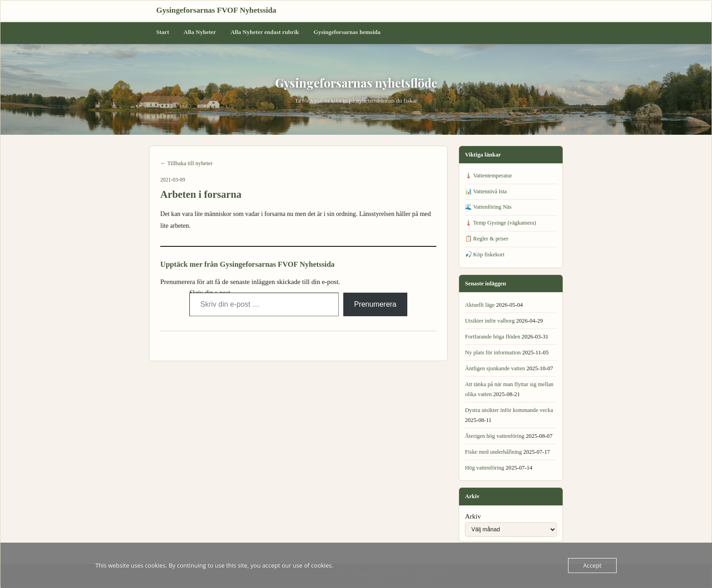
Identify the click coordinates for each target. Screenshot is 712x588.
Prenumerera (375, 304)
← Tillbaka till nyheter (186, 163)
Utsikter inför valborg (490, 321)
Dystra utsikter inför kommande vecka (509, 410)
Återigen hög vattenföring (495, 436)
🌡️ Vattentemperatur (489, 176)
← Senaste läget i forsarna (191, 344)
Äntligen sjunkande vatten (495, 368)
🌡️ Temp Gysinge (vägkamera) (501, 223)
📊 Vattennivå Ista (486, 191)
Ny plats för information (493, 353)
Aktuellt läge (480, 305)
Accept (592, 565)
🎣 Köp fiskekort (485, 255)
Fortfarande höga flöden (493, 337)
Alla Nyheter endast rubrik (265, 32)
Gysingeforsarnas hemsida (347, 32)
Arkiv (473, 516)
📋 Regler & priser (487, 239)
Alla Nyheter (200, 32)
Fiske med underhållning (493, 452)
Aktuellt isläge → (416, 344)
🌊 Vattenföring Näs (488, 207)
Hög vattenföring (485, 468)
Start (163, 32)
